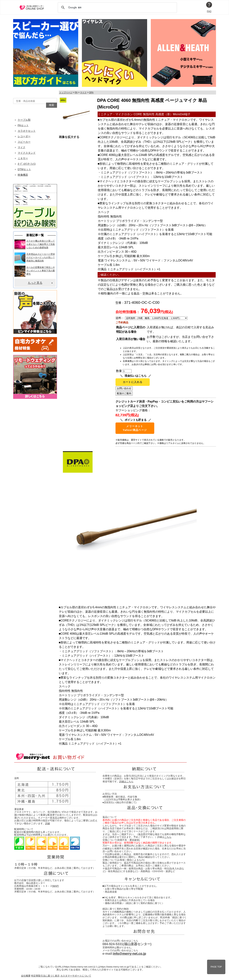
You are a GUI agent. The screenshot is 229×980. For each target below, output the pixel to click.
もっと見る (35, 283)
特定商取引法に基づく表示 (45, 976)
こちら (168, 837)
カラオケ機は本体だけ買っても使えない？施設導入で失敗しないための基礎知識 (41, 244)
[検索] (117, 8)
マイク (83, 93)
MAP (55, 886)
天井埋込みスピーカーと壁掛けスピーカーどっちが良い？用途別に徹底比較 (41, 257)
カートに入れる (133, 382)
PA (76, 93)
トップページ (66, 93)
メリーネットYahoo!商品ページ (135, 428)
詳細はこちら (126, 781)
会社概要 (26, 976)
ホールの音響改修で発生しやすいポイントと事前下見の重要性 (41, 271)
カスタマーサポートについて (76, 976)
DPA (91, 93)
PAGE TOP (216, 967)
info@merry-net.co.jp (130, 954)
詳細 (48, 823)
